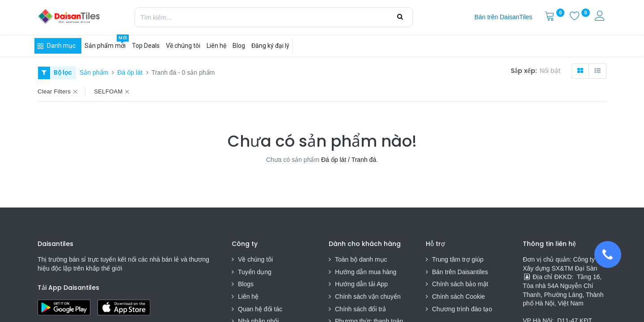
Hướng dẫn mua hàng (366, 272)
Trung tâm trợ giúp (458, 259)
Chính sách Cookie (458, 297)
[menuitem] (503, 17)
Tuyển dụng (255, 272)
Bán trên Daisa (453, 272)
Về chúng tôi (255, 259)
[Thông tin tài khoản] (601, 17)
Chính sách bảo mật (460, 284)
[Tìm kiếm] (400, 17)
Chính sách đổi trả (360, 309)
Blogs (246, 284)
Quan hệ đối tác (260, 309)
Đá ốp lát (130, 72)
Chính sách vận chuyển (368, 297)
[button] (552, 71)
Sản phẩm (94, 72)
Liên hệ (248, 297)
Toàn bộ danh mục (361, 259)
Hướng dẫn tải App (361, 284)
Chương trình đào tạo (463, 309)
